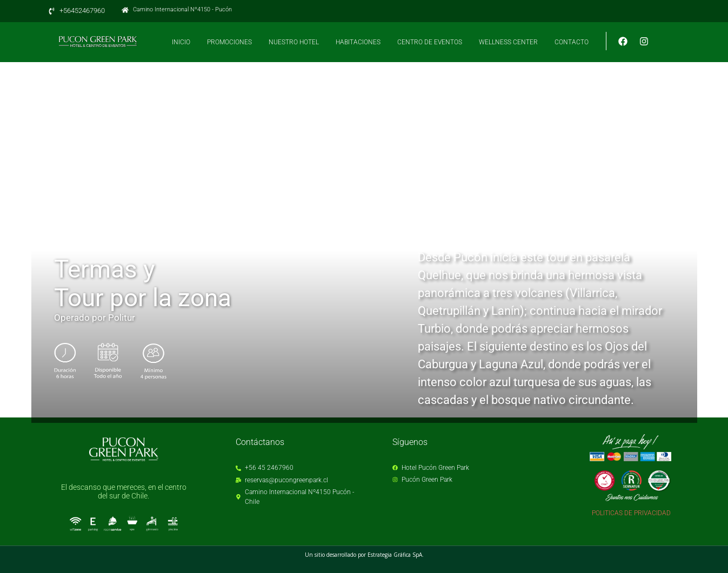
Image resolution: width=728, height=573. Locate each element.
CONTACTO (572, 42)
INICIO (181, 42)
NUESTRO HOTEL (294, 42)
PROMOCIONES (229, 42)
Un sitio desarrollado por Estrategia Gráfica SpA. (364, 555)
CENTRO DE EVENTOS (430, 42)
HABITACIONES (358, 42)
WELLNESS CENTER (508, 42)
